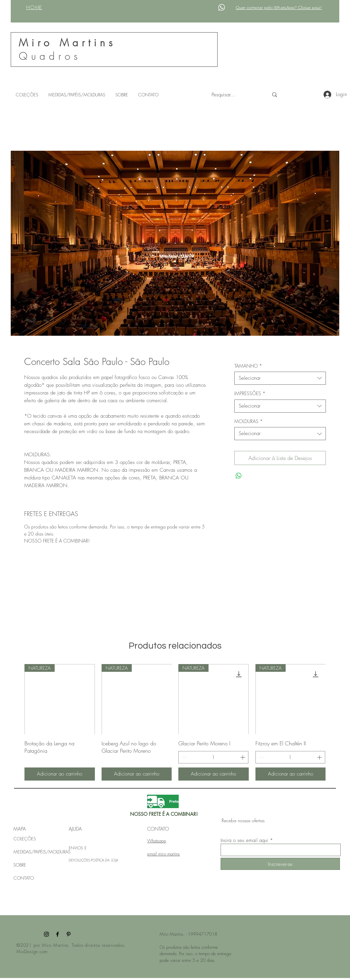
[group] (175, 722)
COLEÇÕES (25, 839)
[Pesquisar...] (235, 95)
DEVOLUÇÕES (80, 860)
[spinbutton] (213, 757)
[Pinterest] (69, 934)
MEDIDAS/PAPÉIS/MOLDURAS (42, 852)
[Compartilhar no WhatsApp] (239, 476)
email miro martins (163, 854)
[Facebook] (57, 934)
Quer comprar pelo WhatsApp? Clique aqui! (279, 8)
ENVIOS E (78, 848)
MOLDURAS (249, 421)
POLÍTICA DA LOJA (104, 860)
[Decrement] (184, 757)
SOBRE (20, 865)
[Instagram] (46, 934)
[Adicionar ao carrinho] (60, 774)
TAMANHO (248, 366)
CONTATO (24, 878)
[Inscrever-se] (280, 864)
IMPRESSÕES (250, 393)
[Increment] (243, 757)
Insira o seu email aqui (244, 841)
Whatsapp (157, 841)
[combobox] (280, 378)
